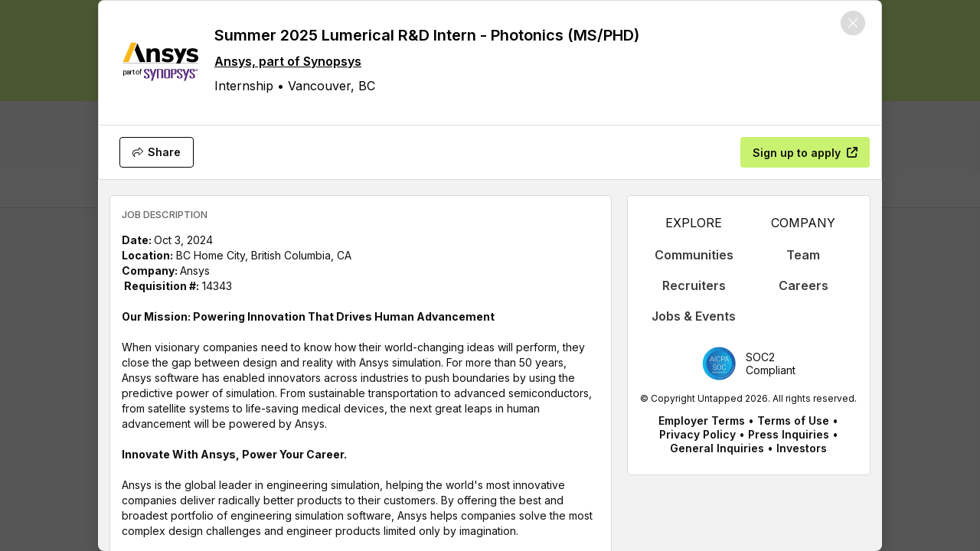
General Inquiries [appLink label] (717, 448)
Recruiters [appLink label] (694, 285)
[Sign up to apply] (805, 152)
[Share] (157, 152)
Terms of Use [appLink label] (793, 421)
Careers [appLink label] (804, 285)
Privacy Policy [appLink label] (697, 434)
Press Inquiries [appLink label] (789, 434)
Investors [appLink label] (802, 448)
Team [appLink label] (803, 255)
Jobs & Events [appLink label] (694, 316)
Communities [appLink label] (694, 255)
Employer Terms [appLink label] (702, 421)
